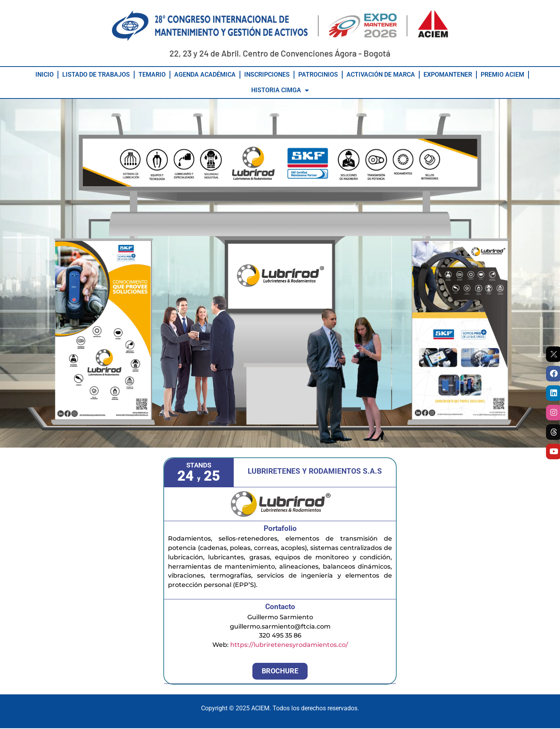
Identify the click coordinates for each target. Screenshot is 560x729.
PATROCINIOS (318, 75)
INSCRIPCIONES (267, 75)
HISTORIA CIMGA (280, 91)
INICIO (45, 75)
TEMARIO (152, 75)
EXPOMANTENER (448, 75)
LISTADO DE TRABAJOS (96, 75)
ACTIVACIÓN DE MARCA (381, 75)
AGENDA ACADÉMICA (205, 75)
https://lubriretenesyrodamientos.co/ (289, 646)
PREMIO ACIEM (502, 75)
